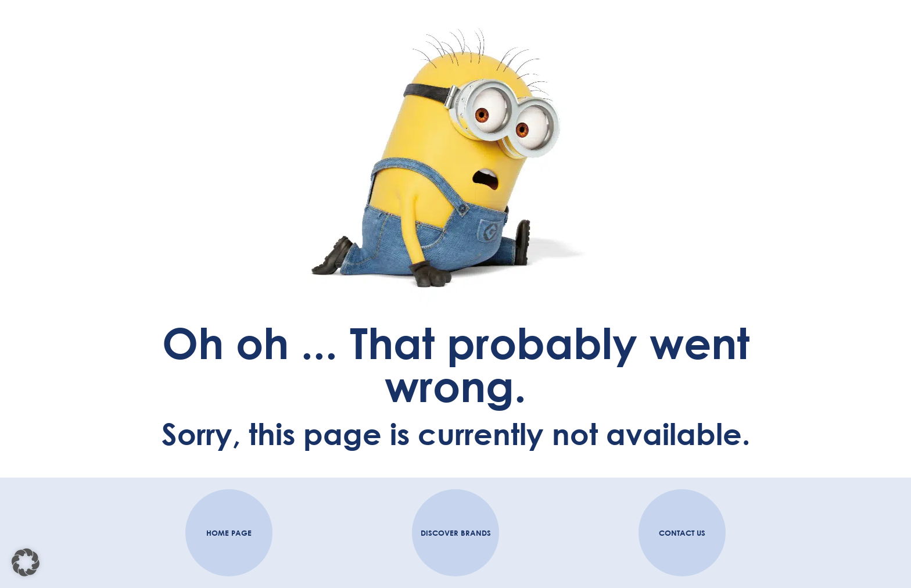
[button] (26, 562)
